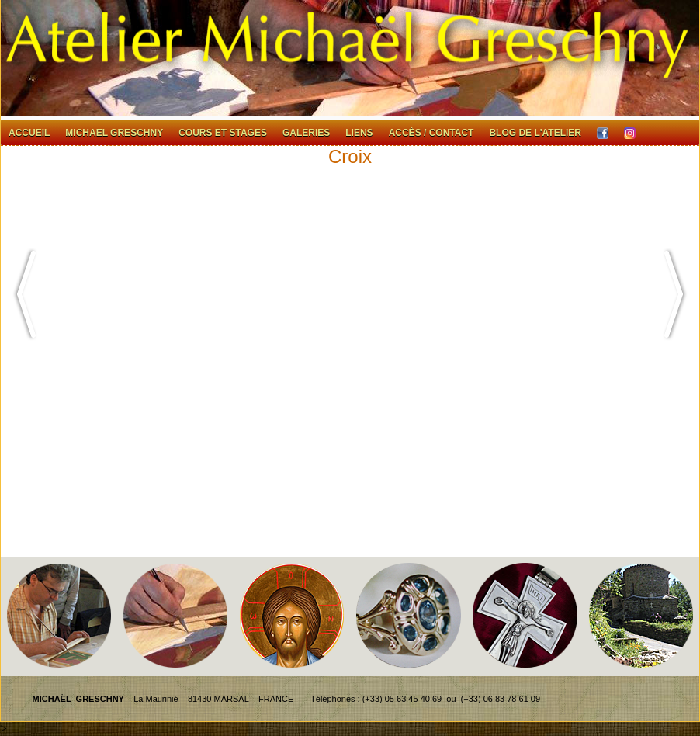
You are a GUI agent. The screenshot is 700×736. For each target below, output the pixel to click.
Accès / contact (431, 133)
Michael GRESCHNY (114, 133)
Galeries (306, 133)
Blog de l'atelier (535, 133)
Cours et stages (223, 133)
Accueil (29, 133)
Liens (359, 133)
